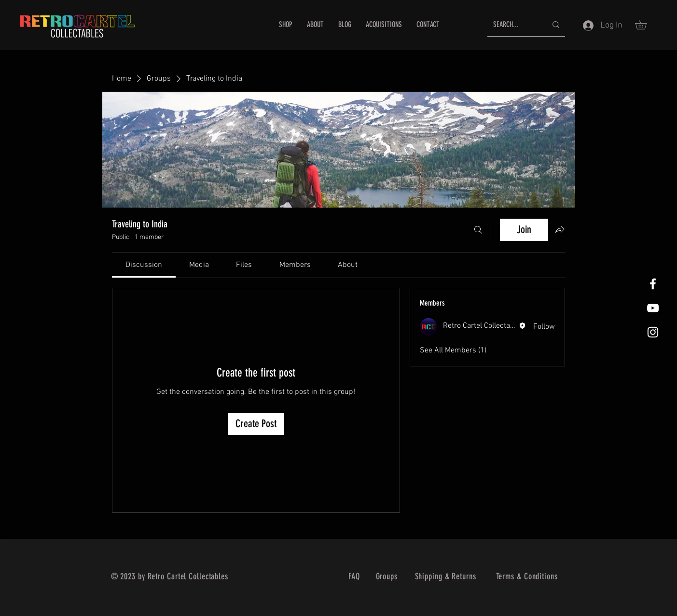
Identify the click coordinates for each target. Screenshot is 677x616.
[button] (645, 25)
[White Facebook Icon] (653, 284)
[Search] (478, 230)
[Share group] (560, 229)
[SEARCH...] (513, 25)
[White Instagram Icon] (653, 332)
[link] (144, 265)
